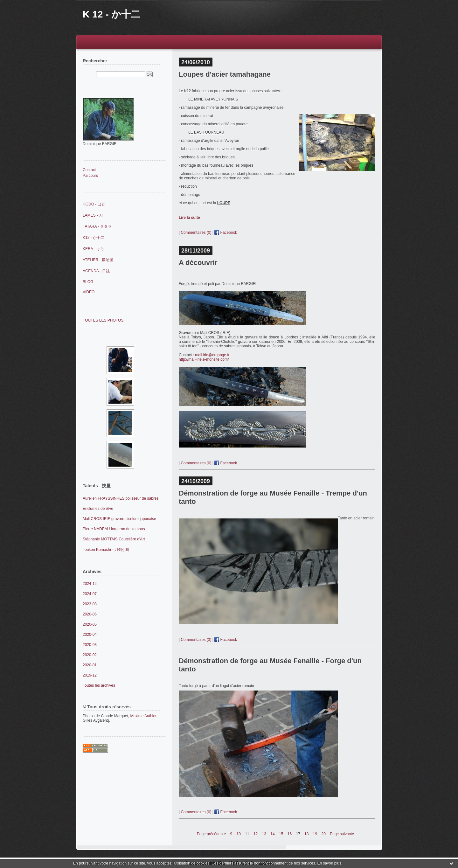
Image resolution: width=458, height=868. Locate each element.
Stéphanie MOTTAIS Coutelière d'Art (114, 539)
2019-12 (90, 675)
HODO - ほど (94, 204)
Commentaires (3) (196, 640)
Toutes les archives (99, 685)
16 (290, 834)
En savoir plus (329, 863)
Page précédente (211, 834)
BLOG (88, 282)
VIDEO (89, 292)
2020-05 (90, 624)
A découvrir (198, 263)
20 (324, 834)
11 (247, 834)
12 (256, 834)
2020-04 (90, 635)
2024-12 (90, 584)
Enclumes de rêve (98, 509)
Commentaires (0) (196, 233)
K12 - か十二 (94, 238)
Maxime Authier (143, 716)
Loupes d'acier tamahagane (225, 74)
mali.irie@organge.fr (212, 355)
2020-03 (90, 645)
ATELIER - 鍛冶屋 (98, 260)
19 (315, 834)
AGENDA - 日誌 (96, 271)
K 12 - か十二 (111, 14)
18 (306, 834)
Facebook (226, 233)
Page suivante (342, 834)
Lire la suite (189, 218)
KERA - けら (93, 249)
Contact (89, 170)
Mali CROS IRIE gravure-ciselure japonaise (119, 519)
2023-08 (90, 604)
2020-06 (90, 614)
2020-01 (90, 665)
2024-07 (90, 594)
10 (238, 834)
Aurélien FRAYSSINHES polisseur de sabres (121, 498)
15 (281, 834)
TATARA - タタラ (97, 226)
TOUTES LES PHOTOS (103, 320)
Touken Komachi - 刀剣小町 (106, 550)
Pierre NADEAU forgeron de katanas (114, 529)
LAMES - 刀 (93, 215)
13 (264, 834)
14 (272, 834)
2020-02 (90, 655)
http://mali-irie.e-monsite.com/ (204, 359)
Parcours (90, 176)
